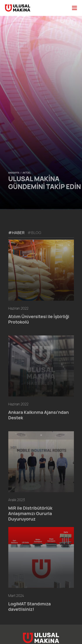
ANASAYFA (14, 178)
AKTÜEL (27, 178)
